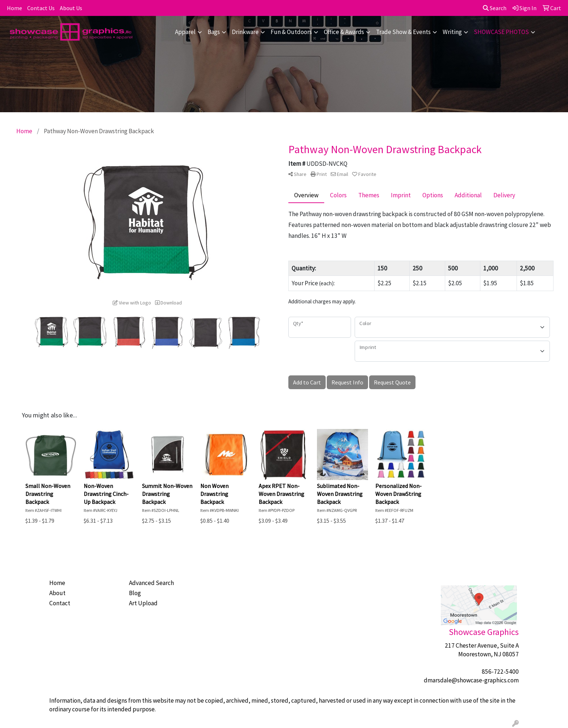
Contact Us (41, 8)
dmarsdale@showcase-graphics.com (471, 680)
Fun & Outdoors (291, 32)
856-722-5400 (500, 672)
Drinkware (245, 32)
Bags (214, 32)
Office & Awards (344, 32)
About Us (71, 8)
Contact (60, 603)
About (57, 593)
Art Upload (143, 603)
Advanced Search (151, 583)
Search (495, 8)
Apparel (185, 32)
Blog (135, 593)
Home (14, 8)
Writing (452, 32)
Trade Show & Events (403, 32)
